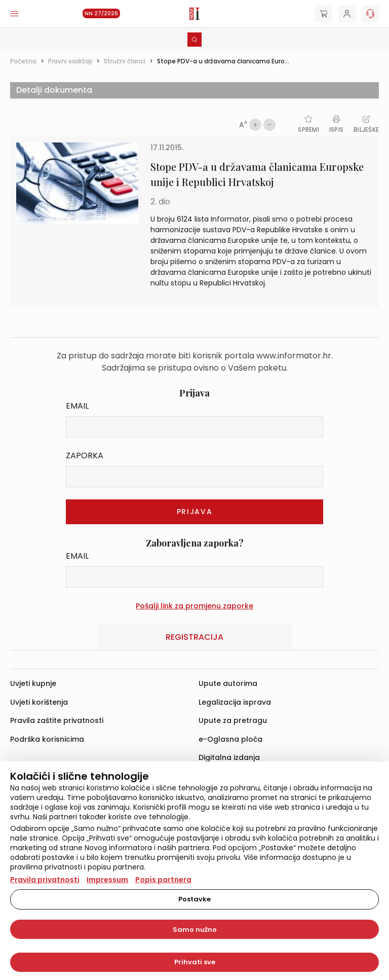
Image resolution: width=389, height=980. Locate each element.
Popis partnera (163, 880)
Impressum (107, 880)
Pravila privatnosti (45, 880)
